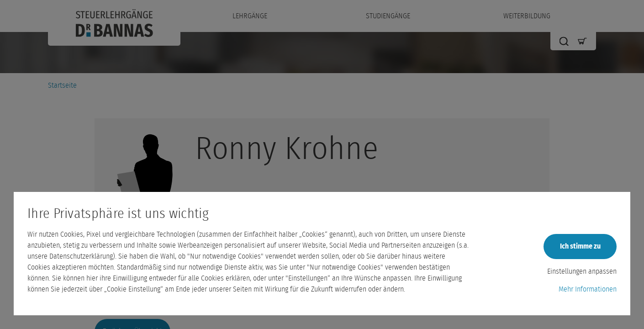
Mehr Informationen (588, 289)
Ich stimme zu (580, 246)
